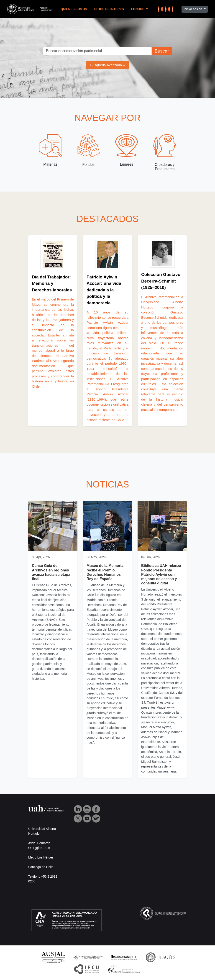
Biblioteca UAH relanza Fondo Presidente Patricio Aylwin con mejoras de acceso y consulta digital (161, 574)
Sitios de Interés (109, 9)
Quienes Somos (74, 9)
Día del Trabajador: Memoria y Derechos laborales (52, 283)
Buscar (162, 51)
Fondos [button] (138, 9)
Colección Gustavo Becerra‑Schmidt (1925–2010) (161, 281)
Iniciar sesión (193, 9)
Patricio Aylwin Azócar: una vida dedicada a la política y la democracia (104, 290)
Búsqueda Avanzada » (107, 65)
